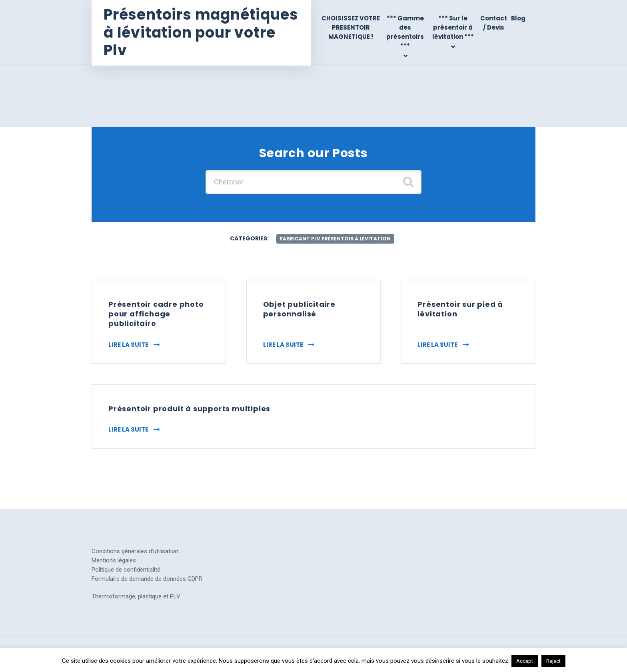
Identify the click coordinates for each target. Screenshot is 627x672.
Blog (518, 18)
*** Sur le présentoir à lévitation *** (453, 28)
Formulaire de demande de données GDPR (147, 579)
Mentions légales (114, 560)
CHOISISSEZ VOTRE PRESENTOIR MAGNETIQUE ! (351, 28)
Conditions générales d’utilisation (135, 551)
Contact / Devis (494, 23)
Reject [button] (553, 661)
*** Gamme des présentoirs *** (405, 32)
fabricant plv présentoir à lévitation (335, 239)
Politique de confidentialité (126, 570)
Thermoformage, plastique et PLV (136, 596)
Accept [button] (525, 661)
